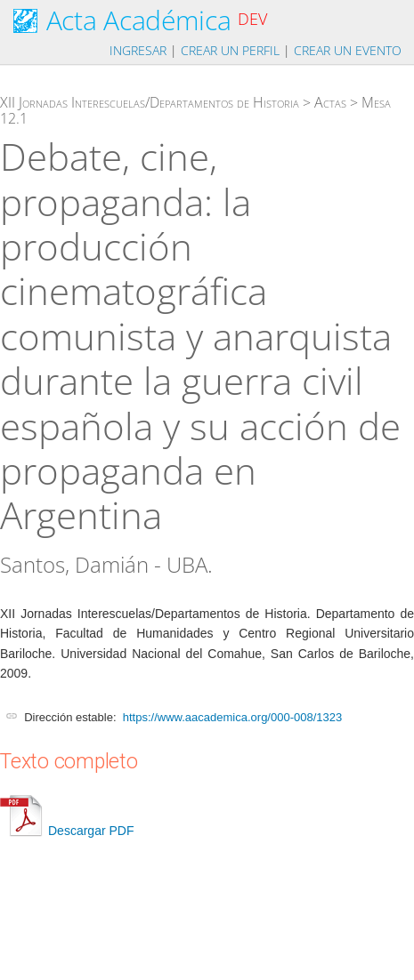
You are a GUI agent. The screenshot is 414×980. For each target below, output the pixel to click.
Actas (330, 102)
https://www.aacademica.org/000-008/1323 (232, 717)
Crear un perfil (230, 50)
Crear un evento (348, 50)
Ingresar (138, 50)
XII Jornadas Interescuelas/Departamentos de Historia (150, 102)
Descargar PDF (67, 831)
